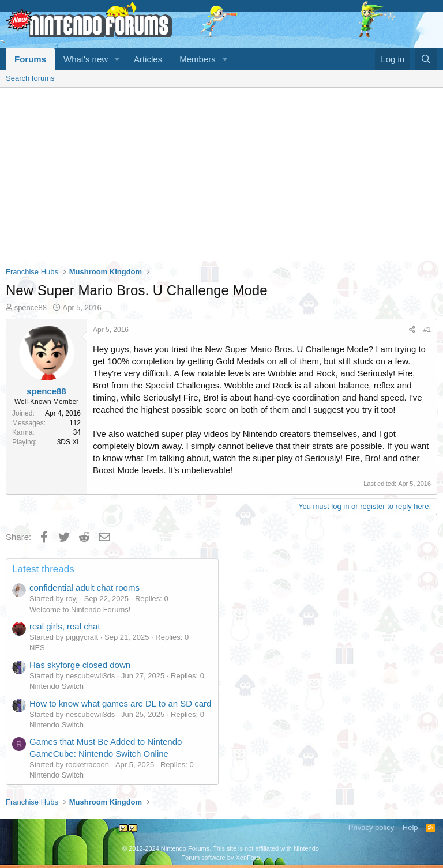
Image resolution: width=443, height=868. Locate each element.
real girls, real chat (65, 626)
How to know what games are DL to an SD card (120, 703)
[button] (117, 59)
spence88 (31, 307)
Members (198, 59)
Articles (148, 59)
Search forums (30, 78)
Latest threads (43, 569)
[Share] (412, 330)
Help (410, 827)
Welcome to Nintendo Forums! (80, 610)
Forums (30, 59)
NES (37, 648)
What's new (86, 59)
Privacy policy (371, 827)
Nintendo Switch (57, 686)
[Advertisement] (221, 174)
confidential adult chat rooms (85, 588)
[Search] (426, 59)
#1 (427, 330)
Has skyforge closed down (80, 665)
